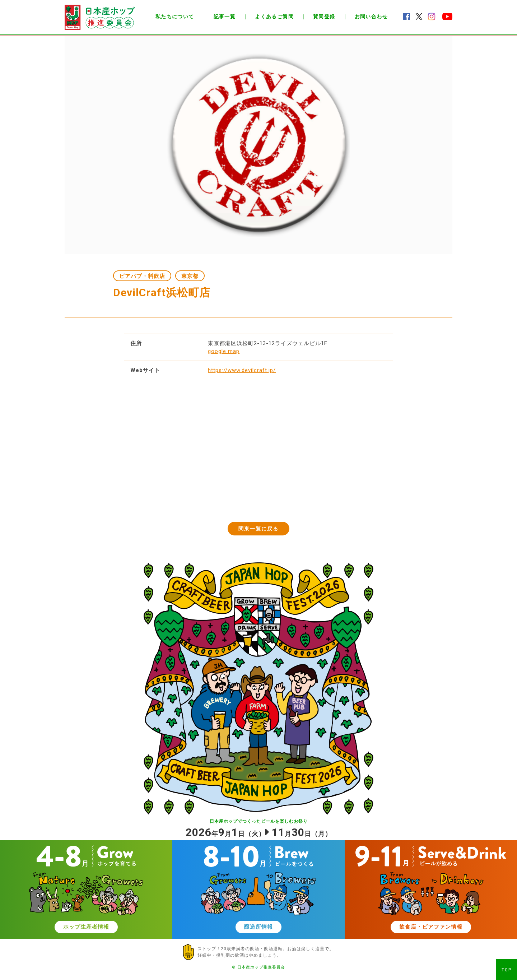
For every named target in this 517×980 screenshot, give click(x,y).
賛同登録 (324, 17)
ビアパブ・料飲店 (142, 276)
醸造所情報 (258, 927)
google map (224, 351)
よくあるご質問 (274, 17)
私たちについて (175, 17)
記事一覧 (225, 17)
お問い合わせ (371, 17)
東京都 (190, 276)
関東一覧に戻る (259, 529)
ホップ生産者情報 (86, 927)
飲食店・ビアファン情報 (431, 927)
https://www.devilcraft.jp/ (242, 370)
